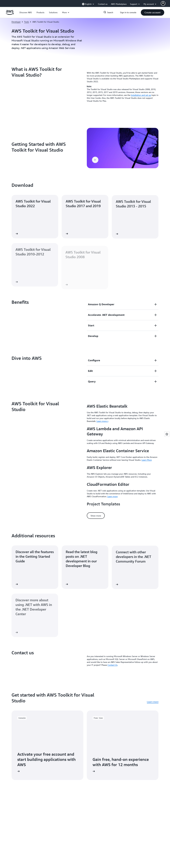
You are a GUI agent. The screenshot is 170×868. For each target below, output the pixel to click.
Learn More (147, 460)
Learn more (112, 496)
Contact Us (113, 657)
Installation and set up (141, 95)
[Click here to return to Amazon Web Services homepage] (10, 14)
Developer (16, 22)
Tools (27, 22)
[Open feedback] (167, 434)
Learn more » (102, 421)
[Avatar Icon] (163, 3)
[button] (26, 12)
